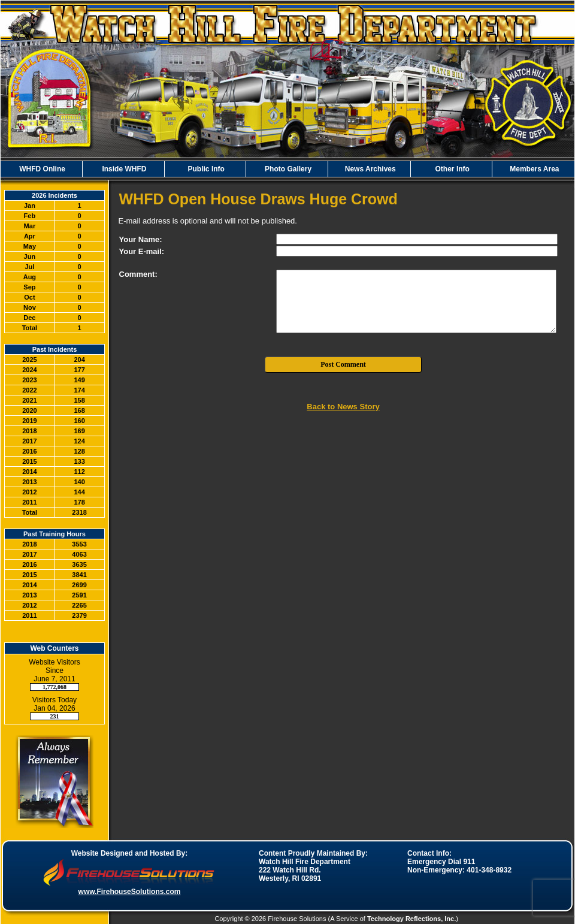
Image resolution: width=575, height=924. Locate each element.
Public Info (205, 169)
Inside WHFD (123, 169)
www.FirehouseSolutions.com (130, 892)
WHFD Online (41, 169)
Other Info (451, 169)
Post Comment (343, 364)
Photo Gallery (287, 169)
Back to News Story (343, 407)
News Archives (369, 169)
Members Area (534, 169)
